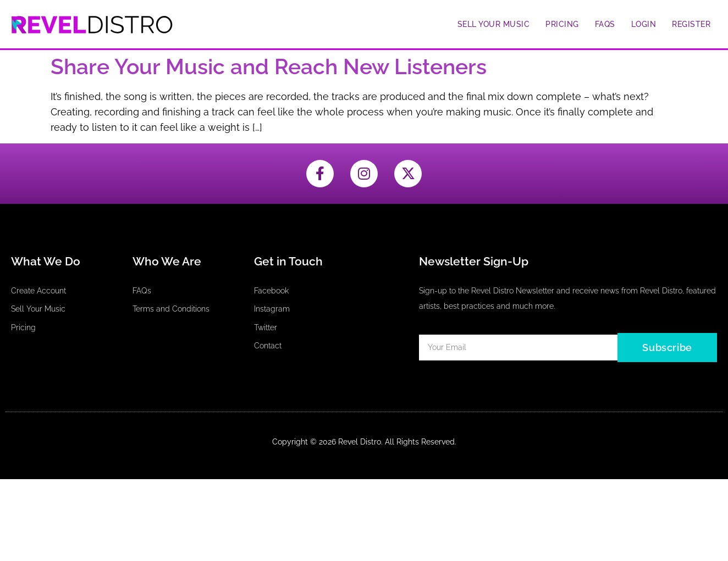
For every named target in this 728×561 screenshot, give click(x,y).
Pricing (562, 24)
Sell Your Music (494, 24)
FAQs (605, 24)
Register (691, 24)
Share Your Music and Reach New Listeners (269, 67)
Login (644, 24)
